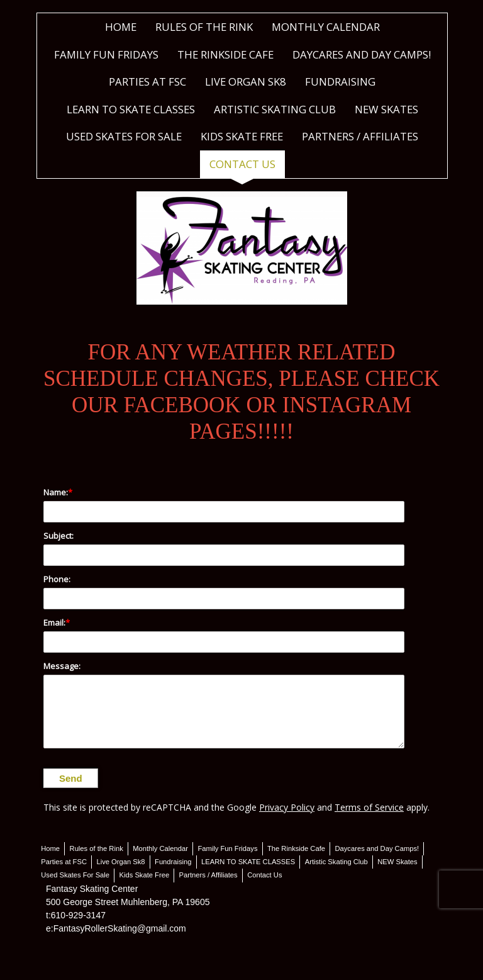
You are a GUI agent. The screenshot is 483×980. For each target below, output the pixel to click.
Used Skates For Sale (124, 136)
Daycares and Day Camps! (362, 54)
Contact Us (242, 164)
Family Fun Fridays (106, 54)
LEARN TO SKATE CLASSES (131, 109)
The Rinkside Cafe (225, 54)
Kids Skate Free (242, 136)
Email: (54, 622)
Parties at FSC (147, 82)
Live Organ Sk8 (246, 82)
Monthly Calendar (326, 27)
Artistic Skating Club (275, 109)
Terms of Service (369, 807)
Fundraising (340, 82)
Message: (62, 666)
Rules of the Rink (204, 27)
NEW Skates (386, 109)
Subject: (58, 536)
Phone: (57, 579)
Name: (56, 492)
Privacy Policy (287, 807)
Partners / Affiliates (360, 136)
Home (121, 27)
